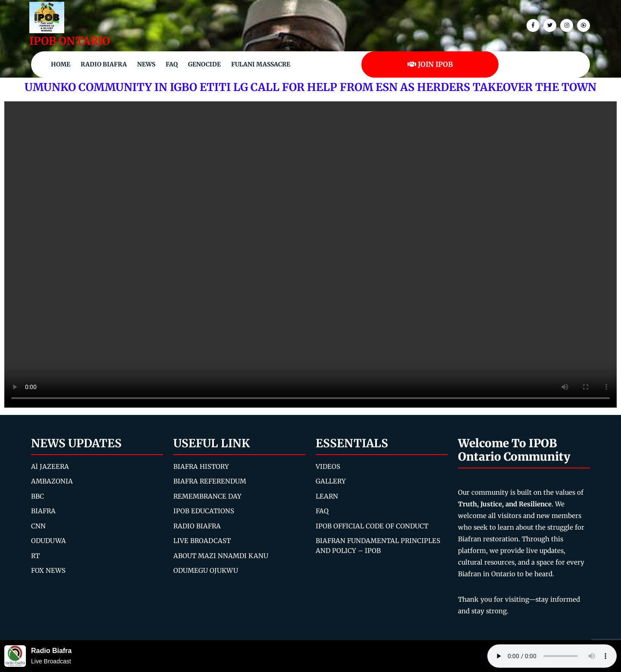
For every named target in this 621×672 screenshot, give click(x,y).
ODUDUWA (49, 541)
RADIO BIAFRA (197, 526)
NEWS (146, 64)
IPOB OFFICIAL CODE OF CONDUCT (372, 526)
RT (35, 556)
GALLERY (331, 481)
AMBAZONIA (52, 481)
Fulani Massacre (261, 64)
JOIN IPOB (430, 64)
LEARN (327, 496)
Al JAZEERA (50, 466)
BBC (38, 496)
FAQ (172, 64)
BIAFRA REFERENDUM (210, 481)
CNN (38, 526)
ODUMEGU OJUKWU (206, 570)
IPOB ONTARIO (70, 41)
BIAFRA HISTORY (201, 466)
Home (61, 64)
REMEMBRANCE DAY (207, 496)
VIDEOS (328, 466)
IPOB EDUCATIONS (204, 511)
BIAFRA (43, 511)
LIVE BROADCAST (202, 541)
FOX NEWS (48, 570)
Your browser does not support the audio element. (552, 656)
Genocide (204, 64)
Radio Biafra (104, 64)
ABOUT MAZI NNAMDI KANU (221, 556)
